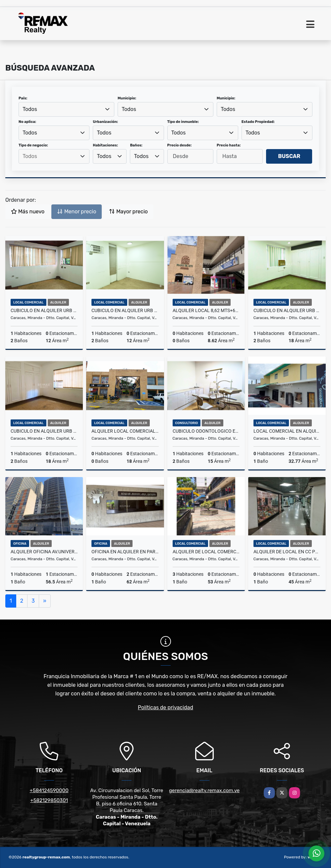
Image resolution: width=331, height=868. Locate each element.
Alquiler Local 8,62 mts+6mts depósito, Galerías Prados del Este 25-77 (206, 310)
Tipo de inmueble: (183, 122)
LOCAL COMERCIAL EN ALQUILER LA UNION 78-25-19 (287, 431)
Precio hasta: (229, 145)
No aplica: (27, 122)
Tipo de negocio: (33, 145)
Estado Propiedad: (258, 122)
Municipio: (127, 98)
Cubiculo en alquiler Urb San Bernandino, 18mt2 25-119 (44, 431)
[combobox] (66, 109)
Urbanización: (105, 122)
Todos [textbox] (30, 109)
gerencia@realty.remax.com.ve (204, 790)
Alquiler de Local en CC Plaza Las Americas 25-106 (287, 552)
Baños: (136, 145)
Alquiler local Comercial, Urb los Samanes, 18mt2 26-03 (125, 431)
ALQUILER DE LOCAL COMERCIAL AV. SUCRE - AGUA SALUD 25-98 (206, 552)
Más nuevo (28, 212)
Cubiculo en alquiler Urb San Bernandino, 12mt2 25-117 (44, 310)
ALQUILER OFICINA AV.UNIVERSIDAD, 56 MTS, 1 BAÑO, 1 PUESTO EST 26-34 (44, 552)
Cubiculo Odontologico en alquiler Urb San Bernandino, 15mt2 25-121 (206, 431)
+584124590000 (49, 790)
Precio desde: (180, 145)
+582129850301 (49, 800)
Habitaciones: (105, 145)
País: (23, 98)
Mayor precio (128, 212)
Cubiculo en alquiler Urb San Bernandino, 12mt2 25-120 (125, 310)
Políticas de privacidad (165, 707)
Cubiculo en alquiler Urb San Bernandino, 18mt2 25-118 (287, 310)
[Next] (45, 601)
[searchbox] (54, 156)
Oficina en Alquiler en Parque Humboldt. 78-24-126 (125, 552)
